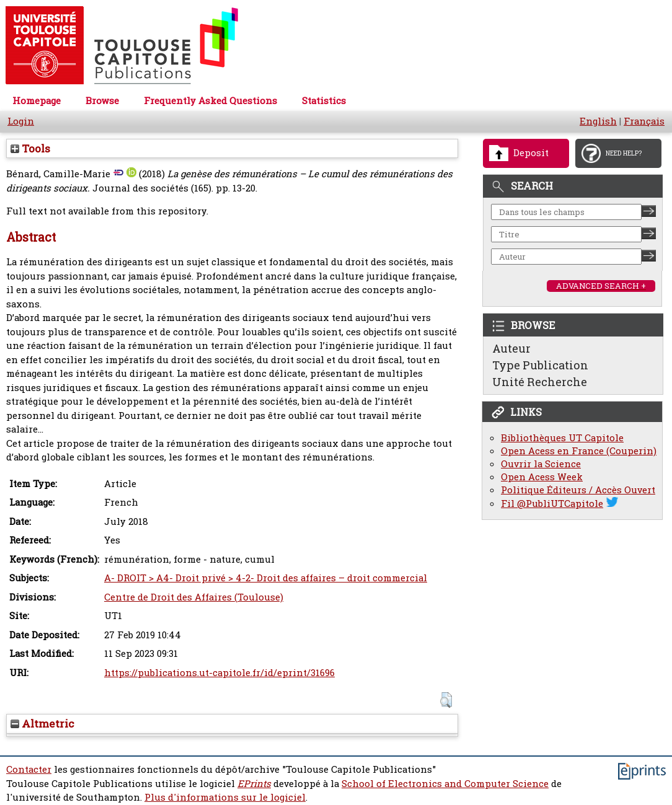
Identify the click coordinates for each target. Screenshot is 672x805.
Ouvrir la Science (541, 464)
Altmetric (42, 724)
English (598, 121)
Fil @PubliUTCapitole (552, 504)
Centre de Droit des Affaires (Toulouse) (194, 597)
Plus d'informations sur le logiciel (225, 797)
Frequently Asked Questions (210, 101)
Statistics (324, 101)
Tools (30, 148)
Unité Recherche (540, 382)
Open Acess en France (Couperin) (579, 451)
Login (21, 121)
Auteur (511, 348)
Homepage (37, 101)
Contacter (29, 769)
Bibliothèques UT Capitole (562, 438)
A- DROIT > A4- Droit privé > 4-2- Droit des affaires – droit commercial (266, 578)
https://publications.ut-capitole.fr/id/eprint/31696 (219, 673)
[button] (446, 700)
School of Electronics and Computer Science (445, 784)
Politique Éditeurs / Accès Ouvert (578, 490)
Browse (102, 101)
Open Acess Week (542, 477)
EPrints (254, 784)
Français (644, 121)
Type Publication (540, 365)
